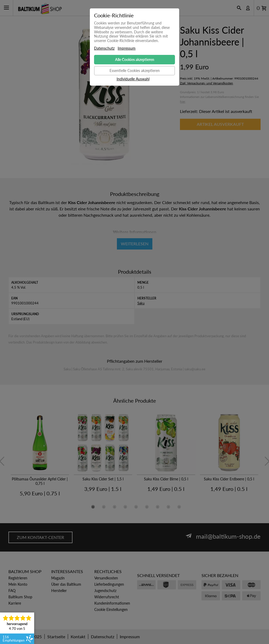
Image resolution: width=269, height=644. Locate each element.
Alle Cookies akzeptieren (135, 59)
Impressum (127, 48)
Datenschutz (104, 48)
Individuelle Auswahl (133, 79)
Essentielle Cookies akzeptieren (135, 71)
